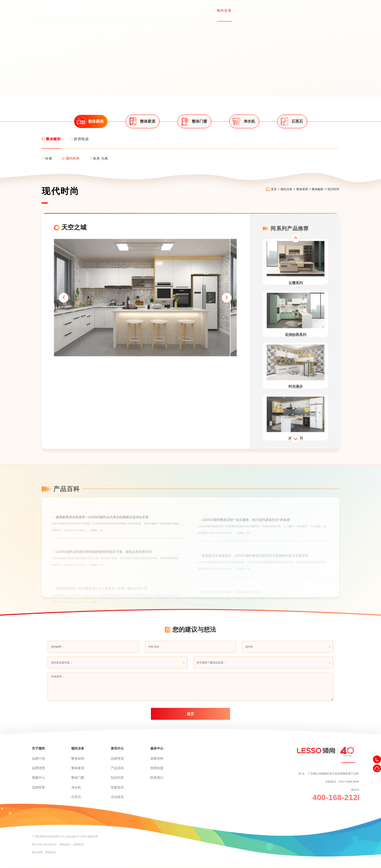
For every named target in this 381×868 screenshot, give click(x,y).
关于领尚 (200, 10)
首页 (175, 10)
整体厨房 (307, 177)
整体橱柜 (323, 177)
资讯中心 (257, 10)
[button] (47, 304)
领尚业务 (229, 10)
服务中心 (286, 10)
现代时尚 (338, 177)
